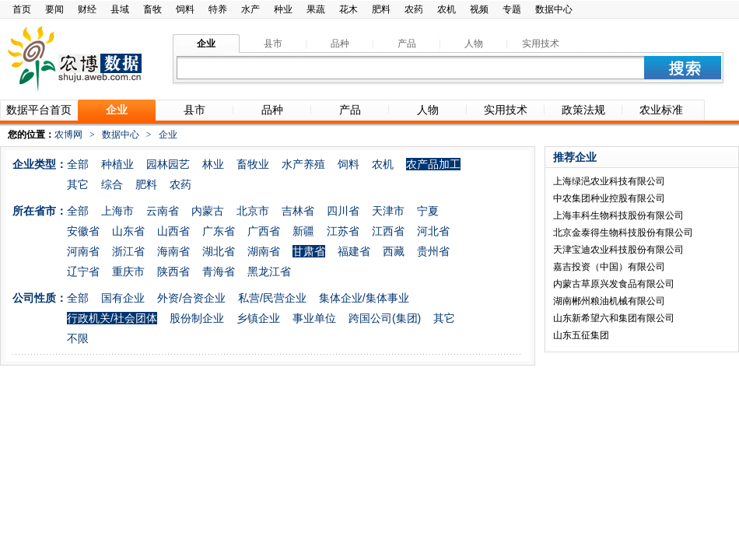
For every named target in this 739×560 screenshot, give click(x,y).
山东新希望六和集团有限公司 (614, 318)
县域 (120, 9)
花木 (348, 9)
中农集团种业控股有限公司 (609, 198)
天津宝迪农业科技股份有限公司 (618, 250)
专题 (512, 9)
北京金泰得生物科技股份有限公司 (623, 233)
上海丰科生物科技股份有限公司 (618, 215)
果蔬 (316, 9)
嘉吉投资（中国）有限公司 (609, 267)
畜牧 (152, 9)
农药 (414, 9)
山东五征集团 (581, 335)
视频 (479, 9)
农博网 (68, 135)
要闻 (54, 9)
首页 (22, 9)
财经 (87, 9)
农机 (447, 9)
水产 (250, 9)
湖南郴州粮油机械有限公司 (609, 301)
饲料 (185, 9)
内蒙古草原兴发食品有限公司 (614, 284)
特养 (218, 9)
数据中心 (554, 9)
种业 (283, 9)
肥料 (381, 9)
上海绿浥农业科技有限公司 (609, 181)
